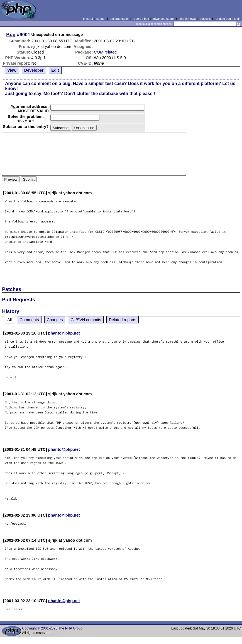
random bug (223, 19)
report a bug (141, 19)
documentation (120, 19)
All (9, 320)
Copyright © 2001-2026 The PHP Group (52, 628)
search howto (187, 19)
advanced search (164, 19)
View (12, 70)
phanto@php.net (64, 333)
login (237, 19)
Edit (55, 70)
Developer (34, 70)
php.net (88, 19)
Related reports (123, 320)
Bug (11, 35)
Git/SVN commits (86, 320)
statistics (206, 19)
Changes (55, 320)
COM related (105, 52)
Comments (29, 320)
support (101, 19)
